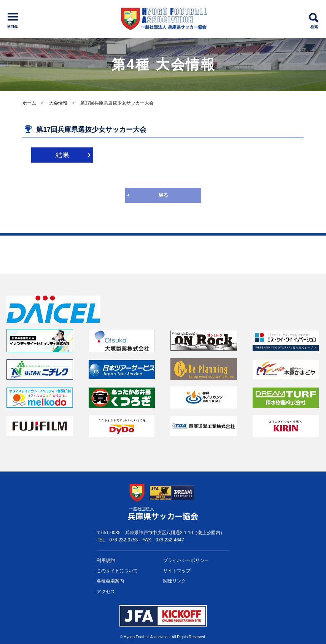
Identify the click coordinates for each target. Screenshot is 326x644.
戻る (163, 195)
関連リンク (175, 581)
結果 (62, 155)
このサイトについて (117, 571)
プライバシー (186, 561)
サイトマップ (177, 571)
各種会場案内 (110, 581)
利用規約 (106, 560)
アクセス (106, 592)
